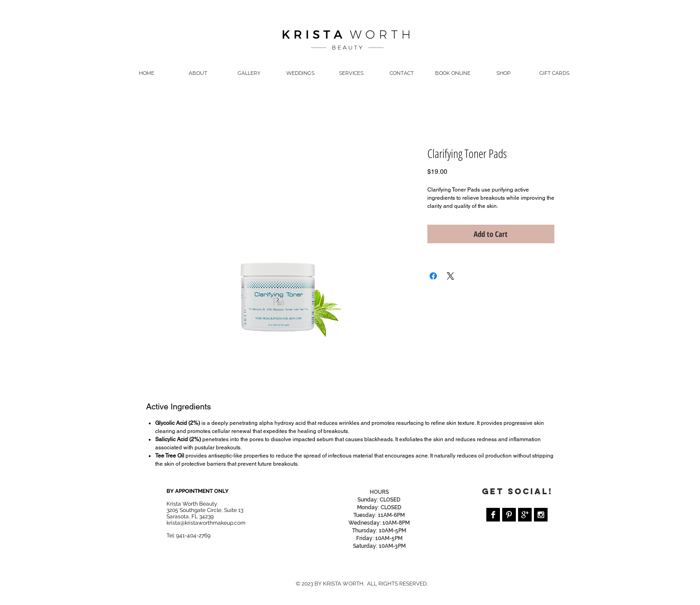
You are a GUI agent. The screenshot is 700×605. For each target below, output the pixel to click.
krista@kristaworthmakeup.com (206, 523)
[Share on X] (450, 276)
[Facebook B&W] (493, 515)
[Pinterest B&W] (509, 515)
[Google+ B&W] (525, 515)
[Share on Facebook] (433, 276)
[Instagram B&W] (541, 515)
